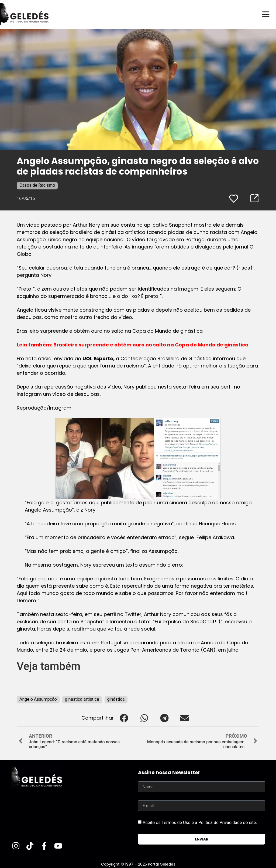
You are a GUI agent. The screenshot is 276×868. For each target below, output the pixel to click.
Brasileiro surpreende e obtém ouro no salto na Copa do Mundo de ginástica (151, 345)
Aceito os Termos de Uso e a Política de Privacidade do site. (200, 823)
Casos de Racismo (37, 185)
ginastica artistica (82, 699)
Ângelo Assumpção (38, 699)
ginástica (116, 699)
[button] (124, 718)
